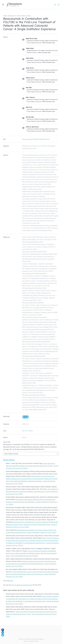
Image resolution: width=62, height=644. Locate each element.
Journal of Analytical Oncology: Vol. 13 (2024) (24, 556)
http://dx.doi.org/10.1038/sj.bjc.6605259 (34, 356)
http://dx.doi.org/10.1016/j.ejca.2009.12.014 (34, 252)
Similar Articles (9, 460)
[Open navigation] (3, 5)
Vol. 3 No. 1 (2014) (20, 16)
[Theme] (59, 5)
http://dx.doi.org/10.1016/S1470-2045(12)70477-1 (36, 342)
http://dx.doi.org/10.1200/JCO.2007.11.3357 (34, 288)
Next (12, 581)
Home (5, 16)
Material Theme (34, 641)
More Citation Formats (11, 454)
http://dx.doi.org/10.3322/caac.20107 (33, 242)
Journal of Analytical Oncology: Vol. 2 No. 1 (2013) (42, 533)
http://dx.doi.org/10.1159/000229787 (33, 303)
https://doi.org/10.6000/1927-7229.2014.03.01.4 (36, 139)
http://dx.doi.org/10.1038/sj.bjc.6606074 (34, 395)
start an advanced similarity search (22, 585)
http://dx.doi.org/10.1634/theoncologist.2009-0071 (39, 330)
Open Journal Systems (38, 639)
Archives (11, 16)
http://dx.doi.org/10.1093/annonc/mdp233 (34, 317)
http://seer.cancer (49, 257)
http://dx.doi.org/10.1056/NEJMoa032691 (34, 274)
